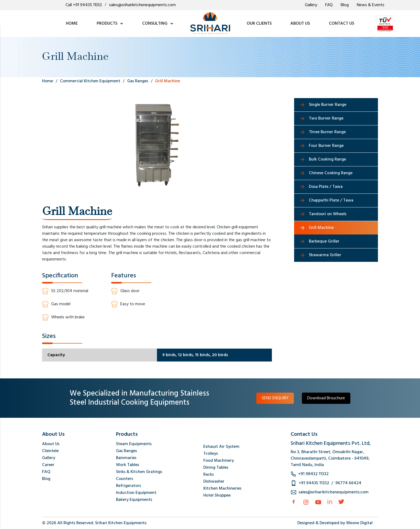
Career (48, 465)
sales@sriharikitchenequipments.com (142, 5)
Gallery (311, 5)
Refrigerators (128, 486)
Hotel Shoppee (217, 496)
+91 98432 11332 (313, 474)
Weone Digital (359, 523)
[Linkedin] (330, 502)
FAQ (329, 5)
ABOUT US (300, 24)
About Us (51, 444)
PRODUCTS (110, 24)
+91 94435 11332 (314, 483)
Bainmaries (126, 458)
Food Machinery (219, 461)
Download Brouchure (326, 398)
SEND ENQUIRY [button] (275, 398)
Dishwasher (214, 482)
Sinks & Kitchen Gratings (139, 472)
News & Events (371, 5)
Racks (209, 475)
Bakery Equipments (134, 500)
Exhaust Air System (221, 447)
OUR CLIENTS (259, 24)
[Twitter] (341, 502)
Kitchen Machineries (222, 489)
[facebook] (294, 502)
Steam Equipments (134, 444)
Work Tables (127, 465)
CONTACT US (342, 24)
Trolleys (211, 454)
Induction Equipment (136, 493)
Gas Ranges (126, 451)
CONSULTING (158, 24)
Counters (125, 479)
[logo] (210, 24)
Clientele (50, 451)
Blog (345, 5)
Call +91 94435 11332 (84, 5)
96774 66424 (348, 483)
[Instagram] (306, 502)
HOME (72, 24)
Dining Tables (216, 468)
